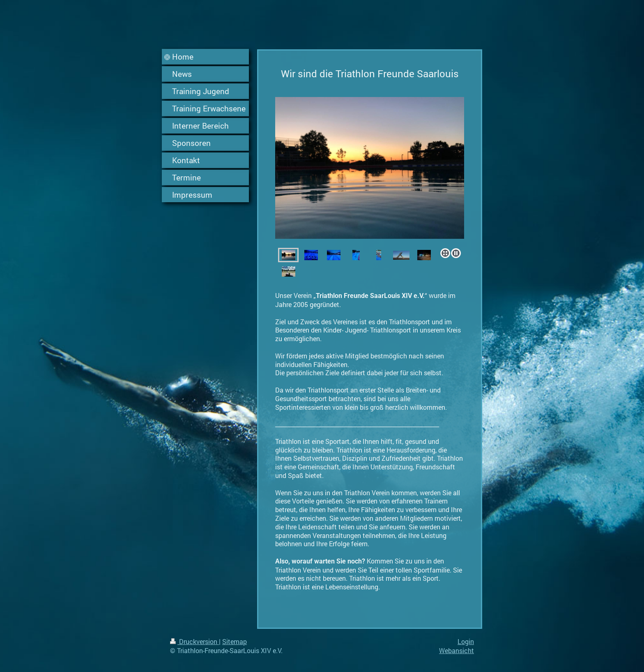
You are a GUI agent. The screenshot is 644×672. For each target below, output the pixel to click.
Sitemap (235, 641)
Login (466, 641)
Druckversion (194, 641)
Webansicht (457, 650)
